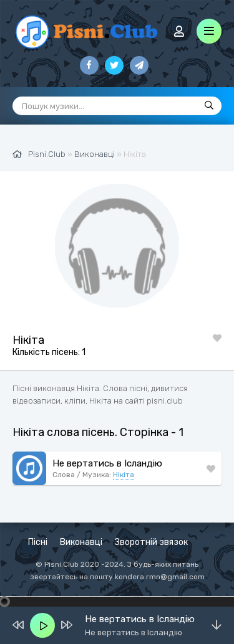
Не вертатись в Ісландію (107, 463)
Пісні (38, 542)
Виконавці (81, 542)
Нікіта (124, 475)
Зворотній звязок (151, 542)
